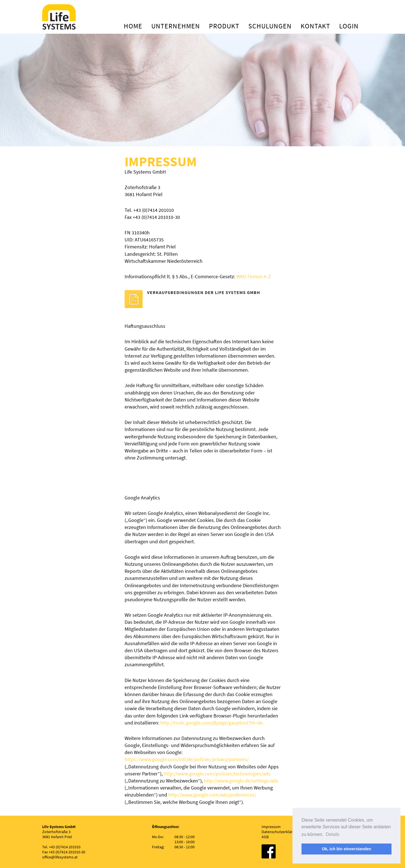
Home (133, 26)
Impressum (271, 827)
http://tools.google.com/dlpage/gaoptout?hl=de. (212, 723)
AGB (265, 837)
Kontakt (315, 26)
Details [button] (333, 834)
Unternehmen (176, 26)
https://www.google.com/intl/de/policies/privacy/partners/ (187, 759)
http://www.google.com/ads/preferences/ (212, 795)
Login (349, 26)
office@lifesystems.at (60, 857)
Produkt (224, 26)
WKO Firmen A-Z (254, 276)
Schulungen (270, 26)
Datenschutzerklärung (280, 832)
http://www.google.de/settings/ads (241, 781)
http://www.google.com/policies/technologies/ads (217, 774)
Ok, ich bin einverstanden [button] (346, 849)
